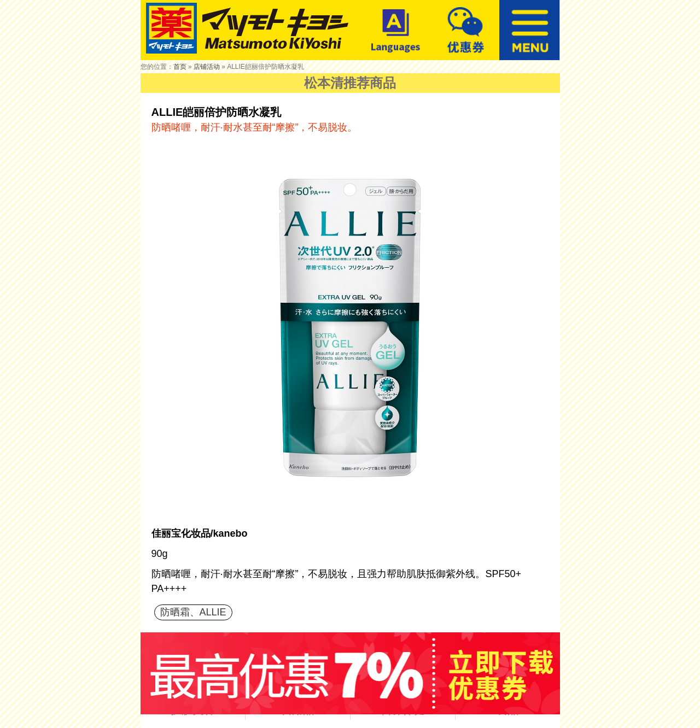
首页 (180, 67)
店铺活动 (207, 67)
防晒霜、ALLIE (193, 612)
